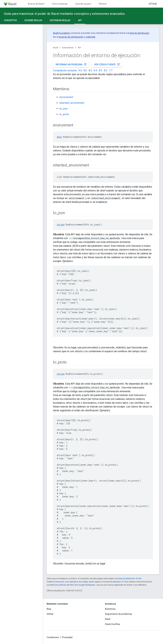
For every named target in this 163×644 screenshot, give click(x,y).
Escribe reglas (33, 20)
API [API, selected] (80, 20)
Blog (49, 609)
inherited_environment (72, 103)
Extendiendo (68, 48)
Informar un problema (71, 64)
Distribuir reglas (60, 20)
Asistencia (110, 609)
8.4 (95, 70)
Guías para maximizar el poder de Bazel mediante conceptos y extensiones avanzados (64, 14)
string (61, 225)
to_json (64, 109)
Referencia (104, 4)
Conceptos (10, 20)
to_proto (64, 114)
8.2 (106, 70)
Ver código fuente (107, 64)
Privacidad (67, 637)
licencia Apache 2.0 (114, 582)
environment (66, 97)
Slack (108, 619)
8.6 (85, 70)
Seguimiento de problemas (119, 614)
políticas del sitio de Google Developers (77, 585)
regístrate (90, 37)
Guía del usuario (83, 4)
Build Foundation (62, 33)
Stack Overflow (113, 624)
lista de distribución (140, 33)
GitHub (153, 4)
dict (59, 137)
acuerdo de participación (71, 37)
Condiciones (53, 637)
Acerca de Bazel (36, 4)
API (79, 48)
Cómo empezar (60, 4)
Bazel (56, 48)
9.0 (80, 70)
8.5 (90, 70)
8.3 (101, 70)
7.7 (111, 70)
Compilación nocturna (65, 70)
